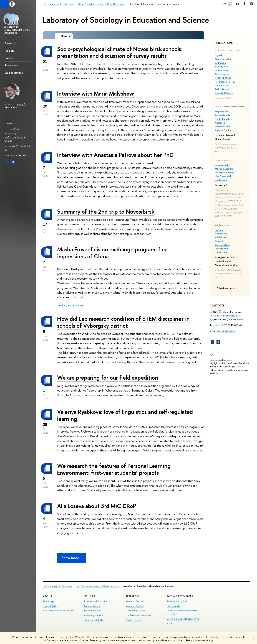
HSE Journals (173, 606)
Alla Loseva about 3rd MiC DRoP (97, 506)
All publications (227, 288)
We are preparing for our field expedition (108, 377)
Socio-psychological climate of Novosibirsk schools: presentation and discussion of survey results (120, 52)
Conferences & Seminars (138, 615)
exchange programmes (71, 305)
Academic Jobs (133, 620)
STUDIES (90, 596)
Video (170, 623)
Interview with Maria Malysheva (96, 93)
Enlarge (9, 141)
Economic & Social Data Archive (183, 619)
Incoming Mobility (93, 615)
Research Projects (135, 606)
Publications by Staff (177, 601)
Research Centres (135, 601)
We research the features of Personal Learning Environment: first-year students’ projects (114, 469)
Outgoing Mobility (94, 620)
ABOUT (48, 596)
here (140, 637)
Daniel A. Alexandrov (15, 106)
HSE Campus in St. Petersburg (58, 586)
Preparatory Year (92, 611)
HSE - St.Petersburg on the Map (59, 611)
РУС (225, 4)
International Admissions (96, 601)
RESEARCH (132, 596)
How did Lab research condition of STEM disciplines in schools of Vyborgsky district (123, 322)
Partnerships (49, 601)
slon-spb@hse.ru (20, 155)
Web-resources (14, 73)
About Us (10, 43)
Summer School (92, 606)
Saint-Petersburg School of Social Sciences (98, 586)
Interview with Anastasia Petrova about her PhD (115, 155)
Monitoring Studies (135, 611)
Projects (10, 51)
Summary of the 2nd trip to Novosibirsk (106, 211)
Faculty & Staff (50, 606)
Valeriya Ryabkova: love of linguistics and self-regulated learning (125, 415)
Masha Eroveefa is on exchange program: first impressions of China (113, 253)
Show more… (72, 558)
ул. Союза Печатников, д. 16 (225, 316)
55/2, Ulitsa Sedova (15, 137)
